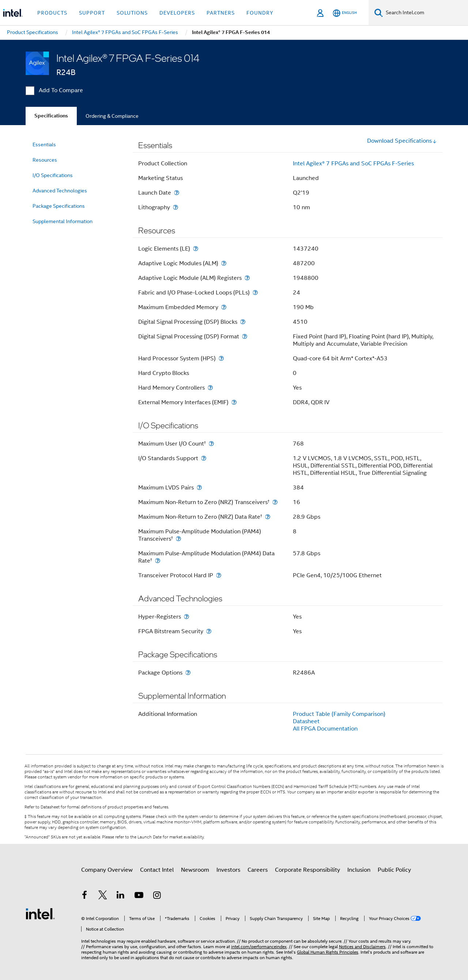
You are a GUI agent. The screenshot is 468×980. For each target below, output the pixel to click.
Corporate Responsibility (307, 870)
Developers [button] (177, 13)
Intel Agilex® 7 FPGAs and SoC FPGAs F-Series (353, 164)
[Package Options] (188, 673)
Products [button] (52, 13)
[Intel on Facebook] (84, 896)
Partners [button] (221, 13)
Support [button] (92, 13)
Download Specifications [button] (402, 141)
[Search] (379, 13)
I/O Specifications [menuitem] (53, 175)
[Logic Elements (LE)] (196, 249)
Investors (228, 870)
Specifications (51, 116)
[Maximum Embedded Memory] (224, 307)
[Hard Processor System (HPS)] (221, 358)
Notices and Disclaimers (362, 947)
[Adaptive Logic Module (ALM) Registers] (247, 278)
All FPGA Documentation (325, 729)
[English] (345, 13)
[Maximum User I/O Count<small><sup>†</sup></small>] (211, 444)
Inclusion (359, 870)
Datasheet (306, 721)
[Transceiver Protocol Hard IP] (219, 575)
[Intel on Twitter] (103, 896)
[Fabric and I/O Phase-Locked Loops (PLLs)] (255, 292)
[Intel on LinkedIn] (121, 896)
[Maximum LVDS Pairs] (199, 487)
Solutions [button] (132, 13)
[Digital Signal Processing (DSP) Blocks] (243, 322)
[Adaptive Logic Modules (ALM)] (224, 263)
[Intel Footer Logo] (40, 913)
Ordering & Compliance (112, 116)
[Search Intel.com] (425, 13)
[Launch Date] (177, 193)
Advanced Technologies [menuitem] (60, 191)
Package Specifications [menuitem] (59, 206)
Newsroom (195, 870)
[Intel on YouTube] (139, 896)
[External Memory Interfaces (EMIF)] (234, 402)
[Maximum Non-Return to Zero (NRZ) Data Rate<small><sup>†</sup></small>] (268, 517)
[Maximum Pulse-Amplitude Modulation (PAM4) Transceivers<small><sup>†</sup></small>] (178, 539)
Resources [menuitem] (45, 160)
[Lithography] (175, 207)
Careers (258, 870)
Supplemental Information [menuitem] (63, 221)
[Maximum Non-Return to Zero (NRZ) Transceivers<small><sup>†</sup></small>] (275, 502)
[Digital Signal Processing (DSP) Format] (245, 336)
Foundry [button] (260, 13)
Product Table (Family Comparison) (339, 714)
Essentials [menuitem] (44, 144)
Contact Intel (157, 870)
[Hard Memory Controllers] (210, 388)
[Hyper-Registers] (186, 617)
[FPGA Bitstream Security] (209, 631)
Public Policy (394, 870)
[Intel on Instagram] (157, 896)
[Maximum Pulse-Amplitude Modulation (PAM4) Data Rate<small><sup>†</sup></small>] (158, 561)
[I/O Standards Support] (204, 458)
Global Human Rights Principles (328, 952)
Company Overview (107, 870)
